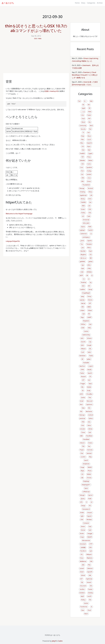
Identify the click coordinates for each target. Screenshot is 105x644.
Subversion (84, 234)
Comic (89, 164)
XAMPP (89, 317)
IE (92, 275)
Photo (89, 157)
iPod (83, 425)
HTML (89, 269)
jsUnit (82, 241)
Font (82, 171)
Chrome (89, 478)
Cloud (89, 610)
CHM (82, 272)
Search (86, 460)
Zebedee (82, 160)
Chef (82, 520)
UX (91, 502)
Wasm (86, 614)
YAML (89, 328)
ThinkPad (83, 282)
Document (83, 586)
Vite (90, 600)
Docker (82, 534)
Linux (89, 178)
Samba (83, 398)
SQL (82, 582)
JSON (81, 394)
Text (90, 129)
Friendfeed (86, 439)
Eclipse (90, 310)
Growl (82, 401)
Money (83, 199)
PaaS (90, 527)
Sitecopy (82, 188)
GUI (89, 380)
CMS (91, 561)
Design (83, 506)
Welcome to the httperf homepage (19, 214)
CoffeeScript (86, 492)
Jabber (89, 359)
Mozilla (90, 370)
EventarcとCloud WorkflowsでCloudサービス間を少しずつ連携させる (85, 75)
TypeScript (89, 579)
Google (89, 345)
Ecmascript (86, 220)
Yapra (90, 384)
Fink (90, 213)
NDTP (81, 275)
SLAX (83, 352)
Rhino (89, 248)
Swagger (90, 534)
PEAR (90, 227)
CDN (90, 547)
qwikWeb (82, 262)
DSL (90, 349)
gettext (91, 262)
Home (77, 3)
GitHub (83, 575)
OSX (36, 39)
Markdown (83, 356)
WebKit (90, 467)
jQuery (83, 499)
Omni (90, 199)
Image (82, 467)
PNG (89, 565)
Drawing (83, 192)
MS (89, 108)
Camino (86, 331)
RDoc (82, 143)
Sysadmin (89, 167)
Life (91, 195)
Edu (90, 122)
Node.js (83, 600)
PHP (89, 119)
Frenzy (89, 296)
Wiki (83, 181)
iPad (82, 453)
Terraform (83, 551)
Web (40, 39)
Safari (89, 352)
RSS (81, 411)
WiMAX (89, 474)
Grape (82, 537)
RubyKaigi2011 (86, 485)
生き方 (89, 140)
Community (83, 126)
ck (89, 279)
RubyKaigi (86, 481)
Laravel (82, 568)
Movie (83, 122)
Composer (86, 523)
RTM (83, 422)
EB (87, 275)
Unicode (82, 429)
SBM (81, 436)
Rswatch (84, 377)
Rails (83, 269)
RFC (89, 286)
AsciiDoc (82, 589)
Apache (90, 241)
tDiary (90, 192)
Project (82, 450)
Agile (82, 516)
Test (89, 446)
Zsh (89, 206)
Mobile (89, 387)
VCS (90, 506)
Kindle (82, 513)
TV (83, 133)
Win (89, 408)
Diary (83, 3)
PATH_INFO (86, 223)
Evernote (90, 450)
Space (86, 488)
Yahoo (89, 425)
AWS (83, 565)
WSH (83, 286)
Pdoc (83, 140)
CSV (82, 474)
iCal (82, 174)
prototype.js (86, 237)
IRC (82, 359)
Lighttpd (82, 230)
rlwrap (90, 289)
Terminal (90, 188)
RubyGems (86, 321)
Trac (82, 244)
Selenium (90, 568)
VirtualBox (89, 394)
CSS (90, 255)
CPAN (82, 370)
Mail (89, 150)
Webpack (89, 554)
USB (82, 478)
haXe (89, 216)
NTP (83, 380)
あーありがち (8, 3)
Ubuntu (90, 300)
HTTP (91, 544)
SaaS (90, 530)
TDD (83, 446)
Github (90, 429)
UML (90, 575)
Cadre (60, 641)
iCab (90, 324)
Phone (90, 471)
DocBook (82, 593)
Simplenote (86, 464)
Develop (90, 593)
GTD (81, 502)
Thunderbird (86, 185)
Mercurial (90, 401)
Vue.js (82, 558)
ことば (83, 112)
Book (91, 126)
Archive (100, 3)
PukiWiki (83, 202)
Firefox (83, 213)
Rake (83, 408)
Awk (84, 314)
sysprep (82, 300)
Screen (83, 209)
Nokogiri (82, 495)
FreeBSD (82, 153)
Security (83, 129)
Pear (90, 398)
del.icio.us (83, 258)
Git (83, 391)
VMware (83, 349)
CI (87, 502)
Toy (91, 282)
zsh (83, 216)
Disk (83, 150)
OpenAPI (90, 572)
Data (83, 610)
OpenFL (90, 373)
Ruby (83, 136)
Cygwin (90, 153)
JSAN (82, 345)
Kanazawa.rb (86, 509)
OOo (89, 422)
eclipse (82, 310)
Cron (82, 167)
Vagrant (89, 516)
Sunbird (89, 174)
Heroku (86, 603)
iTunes (83, 432)
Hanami (89, 582)
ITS (90, 377)
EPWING (89, 272)
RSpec (83, 471)
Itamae (83, 530)
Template (89, 244)
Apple (83, 108)
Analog (89, 171)
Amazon (90, 513)
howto (89, 115)
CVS (83, 146)
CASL (90, 209)
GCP (81, 579)
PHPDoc (83, 324)
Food (83, 119)
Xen (90, 202)
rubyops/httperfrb (13, 241)
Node (90, 499)
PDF (83, 157)
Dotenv (83, 527)
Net (89, 105)
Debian (90, 160)
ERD (83, 307)
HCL (82, 554)
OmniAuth (83, 544)
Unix (83, 115)
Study (89, 391)
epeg (82, 296)
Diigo (82, 317)
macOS (89, 596)
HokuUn (82, 443)
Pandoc (90, 589)
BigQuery (90, 558)
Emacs (89, 181)
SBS (91, 258)
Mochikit (83, 251)
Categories (91, 3)
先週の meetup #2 (51, 91)
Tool (79, 101)
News (90, 112)
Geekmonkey (86, 335)
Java (83, 248)
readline (83, 289)
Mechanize (89, 411)
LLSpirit (91, 366)
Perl (89, 133)
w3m (82, 338)
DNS (83, 178)
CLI (84, 279)
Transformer (84, 607)
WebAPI (90, 537)
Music (89, 136)
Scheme (89, 338)
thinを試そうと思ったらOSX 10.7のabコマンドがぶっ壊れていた (36, 28)
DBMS (89, 307)
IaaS (91, 551)
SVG (91, 586)
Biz (83, 105)
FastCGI (90, 230)
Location (83, 457)
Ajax (83, 265)
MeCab (83, 303)
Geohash (89, 453)
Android (90, 415)
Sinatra (90, 443)
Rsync (89, 146)
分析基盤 (83, 547)
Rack (81, 404)
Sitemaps (82, 415)
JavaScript (82, 418)
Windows (89, 520)
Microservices (86, 540)
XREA (83, 206)
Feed (90, 251)
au (91, 234)
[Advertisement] (36, 58)
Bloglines (83, 255)
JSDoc (89, 265)
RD (89, 314)
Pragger (83, 384)
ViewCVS (89, 143)
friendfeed (89, 436)
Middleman (83, 561)
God (90, 432)
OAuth (82, 572)
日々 (85, 101)
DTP (90, 303)
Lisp (90, 342)
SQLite (83, 227)
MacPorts (82, 366)
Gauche (83, 342)
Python (91, 418)
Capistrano (89, 404)
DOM (83, 328)
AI (91, 607)
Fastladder (86, 363)
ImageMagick (86, 293)
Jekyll (82, 596)
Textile (91, 356)
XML (82, 387)
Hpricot (90, 495)
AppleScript (83, 195)
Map (90, 457)
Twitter (82, 373)
